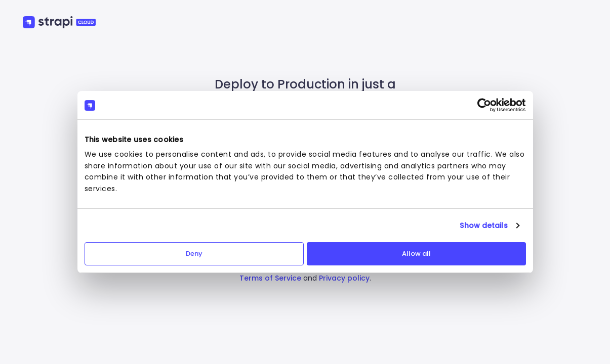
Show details (483, 225)
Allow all (416, 254)
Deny (194, 254)
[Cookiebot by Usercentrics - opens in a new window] (482, 105)
